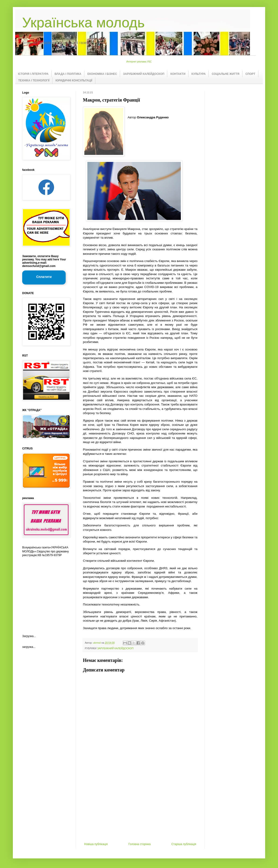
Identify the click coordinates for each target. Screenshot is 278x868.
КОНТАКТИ (178, 74)
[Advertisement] (140, 807)
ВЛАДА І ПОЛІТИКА (68, 74)
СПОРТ (250, 74)
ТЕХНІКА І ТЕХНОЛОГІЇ (34, 80)
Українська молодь (83, 23)
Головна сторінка (140, 844)
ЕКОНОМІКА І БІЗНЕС (102, 74)
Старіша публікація (184, 844)
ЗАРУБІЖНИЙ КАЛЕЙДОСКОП (144, 74)
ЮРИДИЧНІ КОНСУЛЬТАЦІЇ (74, 80)
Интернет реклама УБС (139, 62)
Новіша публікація (96, 844)
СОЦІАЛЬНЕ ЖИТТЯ (225, 74)
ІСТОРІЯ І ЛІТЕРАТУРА (33, 74)
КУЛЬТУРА (199, 74)
